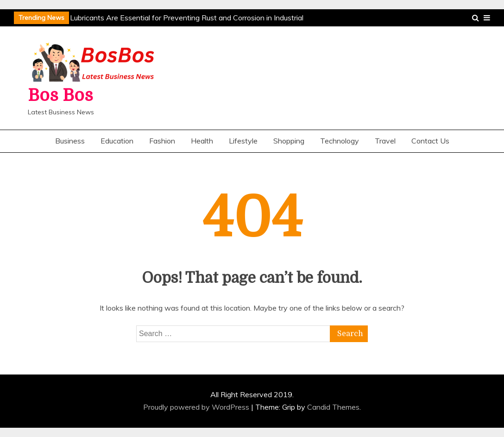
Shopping (289, 141)
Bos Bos (60, 96)
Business (70, 141)
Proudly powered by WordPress (197, 407)
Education (117, 141)
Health (202, 141)
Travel (385, 141)
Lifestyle (243, 141)
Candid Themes (333, 407)
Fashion (162, 141)
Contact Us (430, 141)
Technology (340, 141)
